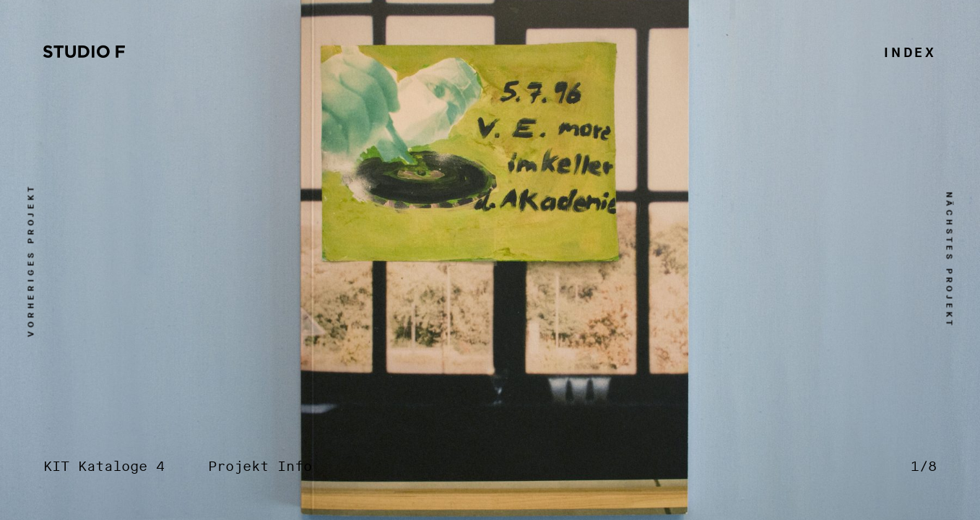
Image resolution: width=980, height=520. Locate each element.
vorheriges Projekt (31, 260)
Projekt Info (260, 467)
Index (910, 53)
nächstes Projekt (949, 260)
